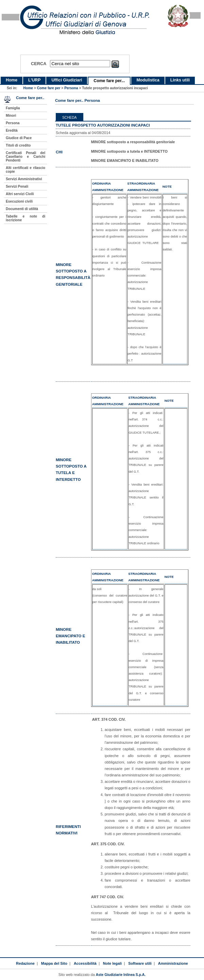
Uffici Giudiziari (67, 80)
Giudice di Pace (19, 138)
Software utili (140, 963)
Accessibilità (85, 963)
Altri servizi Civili (20, 194)
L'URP (34, 80)
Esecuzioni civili (19, 201)
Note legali (112, 963)
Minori (11, 116)
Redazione (25, 963)
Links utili (180, 80)
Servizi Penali (17, 186)
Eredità (12, 130)
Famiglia (13, 108)
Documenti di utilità (22, 209)
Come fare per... (109, 81)
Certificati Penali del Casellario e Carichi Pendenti (26, 157)
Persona (71, 88)
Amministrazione (173, 963)
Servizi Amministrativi (24, 179)
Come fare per (49, 88)
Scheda (70, 118)
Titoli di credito (18, 145)
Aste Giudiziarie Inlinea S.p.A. (121, 975)
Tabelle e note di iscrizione (26, 218)
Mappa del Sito (54, 963)
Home (12, 80)
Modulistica (148, 80)
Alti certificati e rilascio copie (26, 170)
